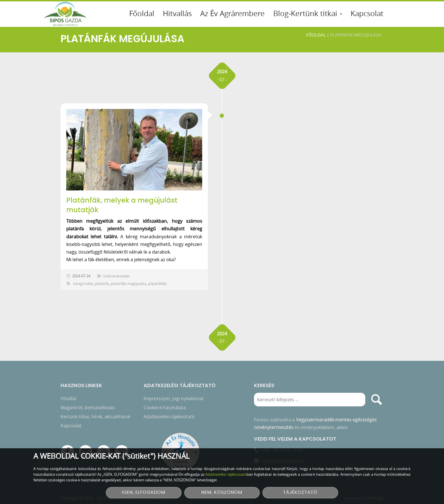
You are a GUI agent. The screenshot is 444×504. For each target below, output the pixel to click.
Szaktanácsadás (116, 276)
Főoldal (142, 13)
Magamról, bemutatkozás (88, 407)
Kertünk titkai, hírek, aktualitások (95, 416)
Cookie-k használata (165, 407)
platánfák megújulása (128, 284)
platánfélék (157, 284)
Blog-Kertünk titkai (308, 13)
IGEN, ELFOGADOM (144, 493)
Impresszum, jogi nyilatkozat (174, 398)
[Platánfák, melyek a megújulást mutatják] (134, 150)
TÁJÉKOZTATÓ (300, 493)
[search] (377, 399)
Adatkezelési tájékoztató (169, 416)
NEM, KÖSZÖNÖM (222, 493)
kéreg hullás (83, 284)
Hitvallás (177, 13)
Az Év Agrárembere (232, 13)
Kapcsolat (367, 13)
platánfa (102, 284)
